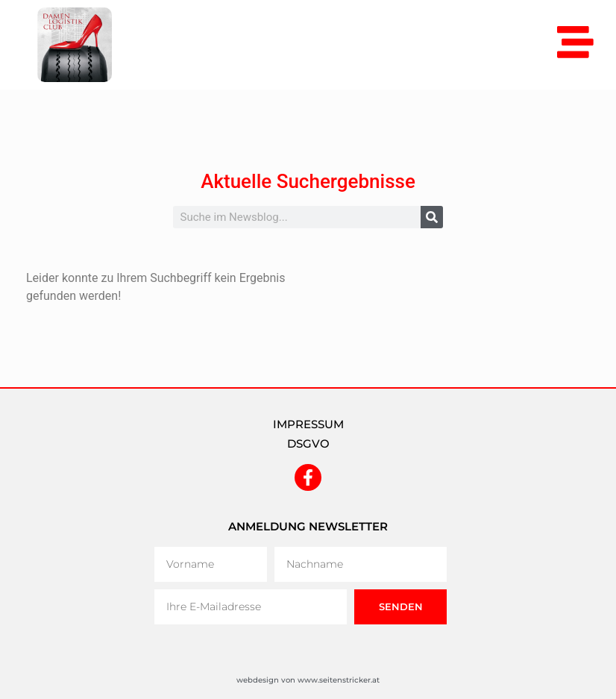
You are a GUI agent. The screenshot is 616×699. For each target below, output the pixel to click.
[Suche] (432, 217)
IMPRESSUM (308, 424)
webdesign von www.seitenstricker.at (308, 680)
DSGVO (308, 443)
